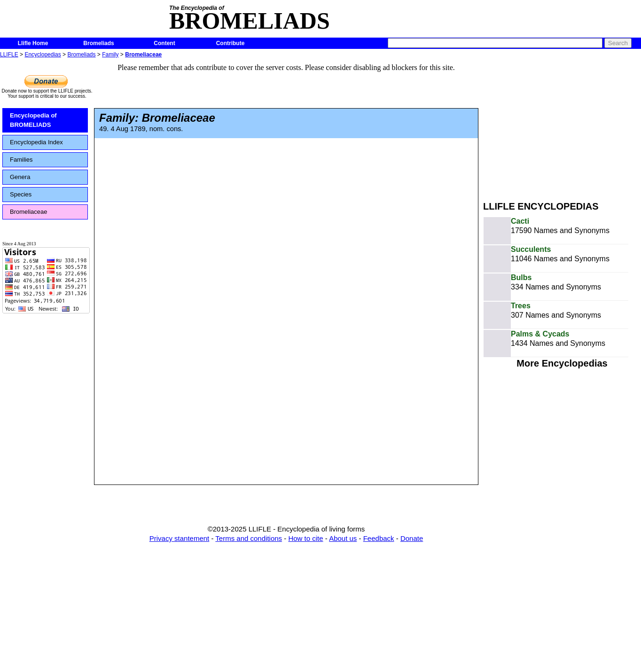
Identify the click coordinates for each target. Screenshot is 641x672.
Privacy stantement (180, 538)
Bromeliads (98, 43)
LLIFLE (9, 55)
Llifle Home (33, 43)
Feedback (379, 538)
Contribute (231, 43)
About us (343, 538)
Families (21, 160)
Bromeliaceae (143, 55)
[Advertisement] (562, 126)
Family (110, 55)
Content (164, 43)
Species (21, 194)
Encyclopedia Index (36, 142)
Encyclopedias (43, 55)
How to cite (305, 538)
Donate (412, 538)
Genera (20, 177)
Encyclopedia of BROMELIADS (33, 120)
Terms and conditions (249, 538)
